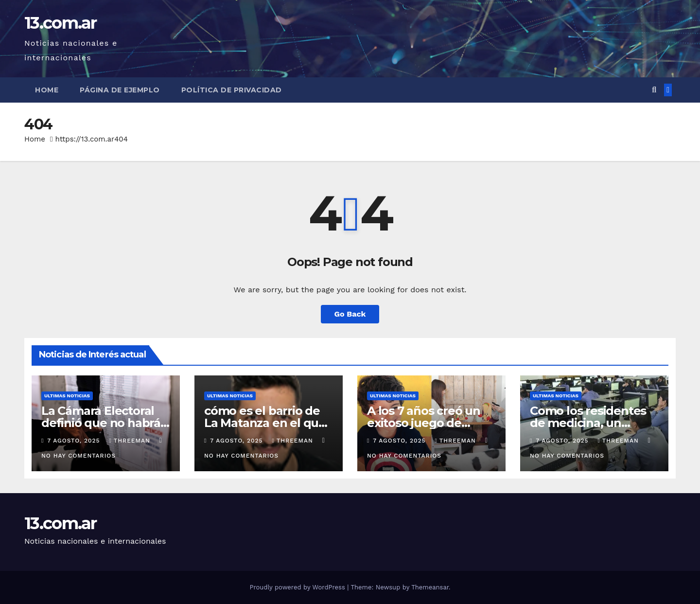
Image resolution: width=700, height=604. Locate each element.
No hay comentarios (79, 456)
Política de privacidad (232, 90)
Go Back (350, 314)
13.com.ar (61, 23)
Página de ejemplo (120, 90)
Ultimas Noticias (67, 396)
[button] (654, 90)
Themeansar (430, 587)
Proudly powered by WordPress (298, 587)
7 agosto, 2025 (75, 441)
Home (47, 90)
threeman (131, 441)
